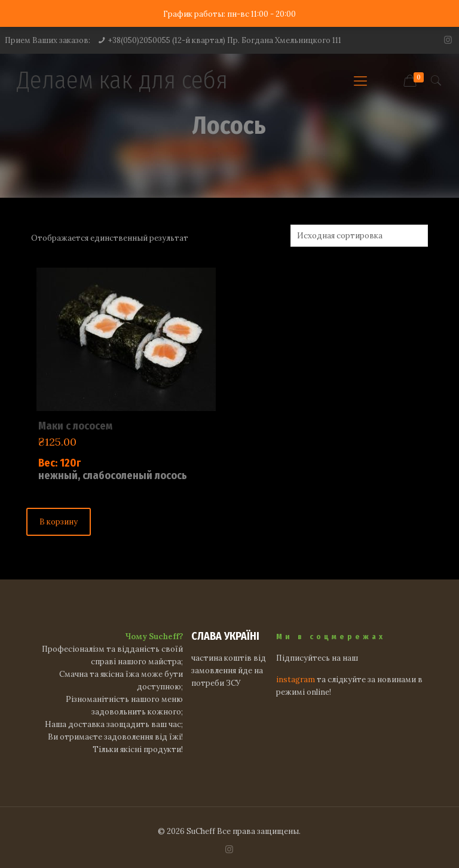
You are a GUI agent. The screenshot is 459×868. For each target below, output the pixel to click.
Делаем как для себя (122, 80)
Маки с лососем (75, 426)
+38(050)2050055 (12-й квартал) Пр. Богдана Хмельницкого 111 (225, 40)
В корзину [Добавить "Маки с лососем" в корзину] (59, 522)
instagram (296, 680)
